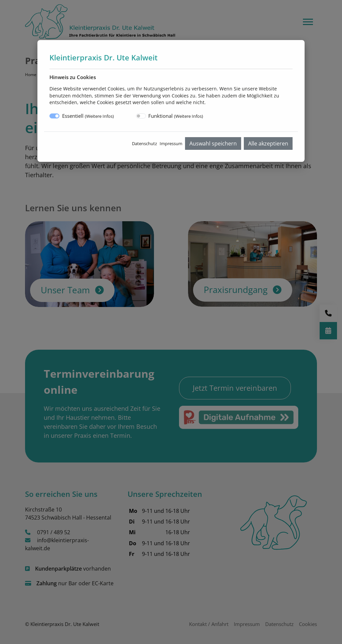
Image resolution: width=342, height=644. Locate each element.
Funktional (176, 116)
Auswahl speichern (213, 143)
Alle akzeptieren (268, 143)
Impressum (171, 143)
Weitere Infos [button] (99, 116)
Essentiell (88, 116)
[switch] (141, 116)
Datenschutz (144, 143)
